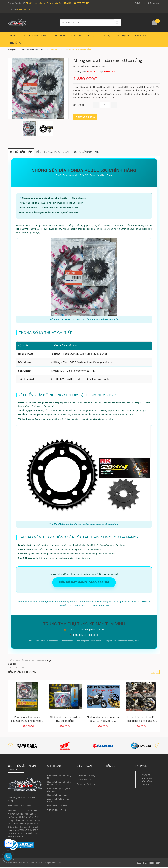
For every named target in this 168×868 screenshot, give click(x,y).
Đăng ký (140, 3)
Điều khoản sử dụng (86, 777)
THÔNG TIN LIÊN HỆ (57, 811)
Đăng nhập (154, 3)
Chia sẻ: (12, 665)
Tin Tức (93, 36)
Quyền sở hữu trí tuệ (86, 785)
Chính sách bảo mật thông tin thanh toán (59, 784)
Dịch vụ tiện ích (84, 781)
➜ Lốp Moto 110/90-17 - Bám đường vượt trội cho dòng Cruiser (49, 209)
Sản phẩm (78, 36)
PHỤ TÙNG (16, 43)
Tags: (49, 662)
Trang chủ (18, 36)
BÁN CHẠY (141, 36)
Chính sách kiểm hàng (57, 807)
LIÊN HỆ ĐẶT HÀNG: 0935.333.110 (84, 583)
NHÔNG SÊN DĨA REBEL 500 (22, 662)
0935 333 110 (24, 10)
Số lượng (79, 105)
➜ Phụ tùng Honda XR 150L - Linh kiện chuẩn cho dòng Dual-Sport (51, 204)
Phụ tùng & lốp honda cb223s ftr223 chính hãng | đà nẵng (63, 722)
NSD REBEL (41, 662)
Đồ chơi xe (60, 36)
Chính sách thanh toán (57, 796)
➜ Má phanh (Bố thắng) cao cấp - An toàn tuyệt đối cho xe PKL (50, 214)
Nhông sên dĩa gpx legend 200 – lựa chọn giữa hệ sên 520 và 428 (25, 722)
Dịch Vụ (107, 36)
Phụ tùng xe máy (39, 36)
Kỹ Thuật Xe (124, 36)
